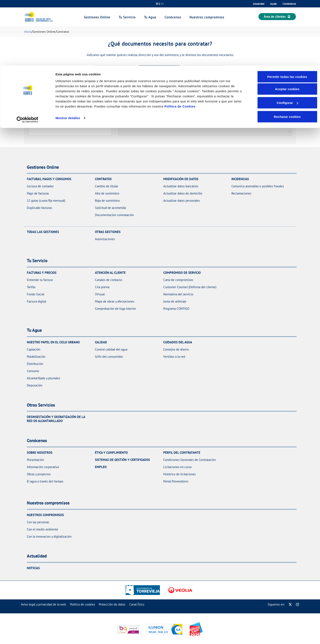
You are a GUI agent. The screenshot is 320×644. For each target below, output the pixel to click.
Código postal (38, 124)
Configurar (287, 37)
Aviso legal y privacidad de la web (43, 604)
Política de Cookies (180, 41)
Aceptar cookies (287, 23)
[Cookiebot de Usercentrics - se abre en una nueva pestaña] (27, 54)
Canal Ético (137, 604)
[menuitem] (43, 604)
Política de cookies (82, 604)
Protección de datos (112, 604)
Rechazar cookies (287, 51)
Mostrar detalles (68, 52)
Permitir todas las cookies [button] (287, 11)
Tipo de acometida (131, 124)
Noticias (33, 568)
